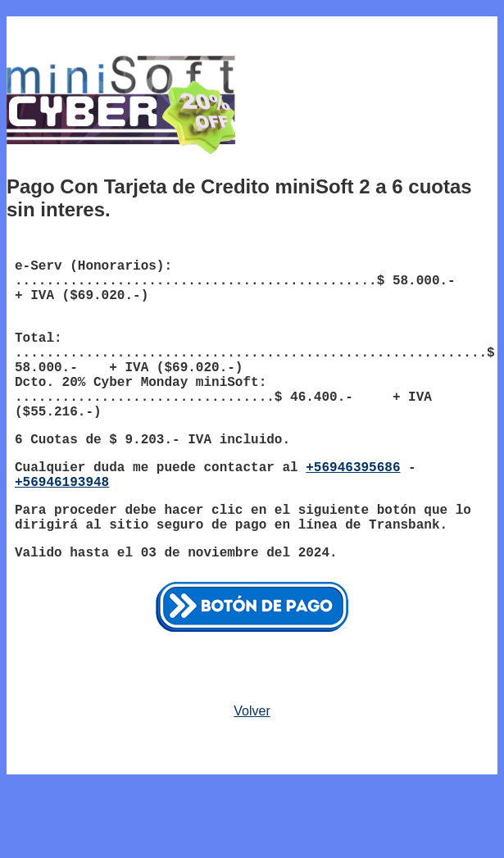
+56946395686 (353, 468)
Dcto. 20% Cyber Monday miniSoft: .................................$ (152, 390)
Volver (252, 711)
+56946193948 (62, 483)
